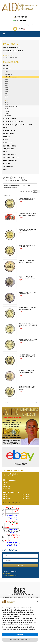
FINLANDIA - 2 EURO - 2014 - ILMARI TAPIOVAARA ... (27, 230)
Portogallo (7, 116)
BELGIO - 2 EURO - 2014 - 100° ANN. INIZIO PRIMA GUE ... (28, 199)
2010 (6, 92)
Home (5, 186)
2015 (6, 102)
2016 (6, 104)
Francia (6, 111)
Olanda (6, 113)
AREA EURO (22, 186)
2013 (6, 98)
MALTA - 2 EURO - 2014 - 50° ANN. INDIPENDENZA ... (27, 309)
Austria (6, 109)
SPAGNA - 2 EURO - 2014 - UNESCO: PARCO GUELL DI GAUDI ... (27, 388)
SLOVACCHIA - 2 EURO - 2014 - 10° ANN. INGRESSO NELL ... (28, 340)
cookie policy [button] (17, 616)
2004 (6, 79)
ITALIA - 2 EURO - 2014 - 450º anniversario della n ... (28, 293)
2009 (6, 90)
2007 (6, 86)
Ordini (9, 25)
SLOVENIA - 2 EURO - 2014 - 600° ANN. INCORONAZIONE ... (28, 356)
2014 (6, 100)
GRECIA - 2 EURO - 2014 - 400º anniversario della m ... (27, 277)
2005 (6, 82)
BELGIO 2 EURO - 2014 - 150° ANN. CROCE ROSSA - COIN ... (28, 215)
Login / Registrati (27, 25)
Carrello (21, 29)
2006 (6, 84)
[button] (37, 602)
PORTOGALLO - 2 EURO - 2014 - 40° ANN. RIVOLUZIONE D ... (28, 325)
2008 (6, 88)
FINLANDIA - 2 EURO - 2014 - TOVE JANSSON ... (27, 246)
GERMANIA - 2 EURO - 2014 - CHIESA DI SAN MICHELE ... (27, 262)
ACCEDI (20, 566)
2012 (6, 96)
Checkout (17, 25)
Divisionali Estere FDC (11, 107)
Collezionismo (12, 186)
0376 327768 (21, 17)
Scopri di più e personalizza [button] (20, 640)
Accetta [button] (20, 634)
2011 (6, 94)
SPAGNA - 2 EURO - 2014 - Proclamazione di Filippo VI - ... (27, 372)
